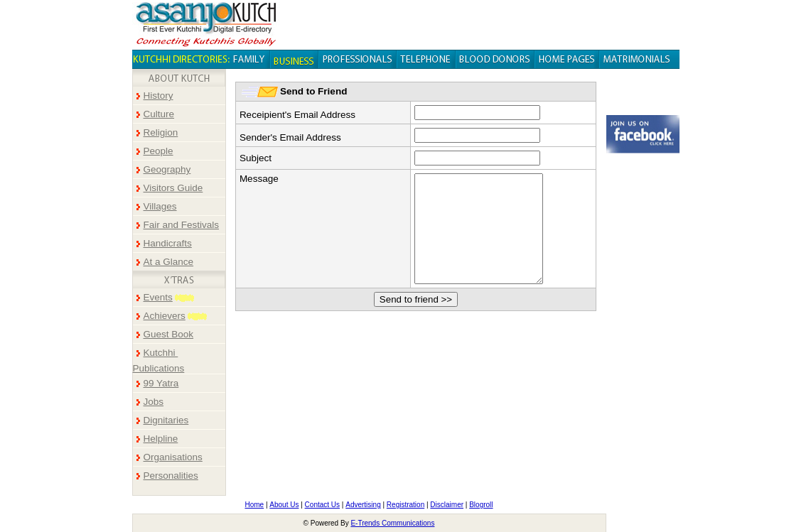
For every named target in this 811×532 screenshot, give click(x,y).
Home (254, 505)
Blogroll (481, 505)
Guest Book (169, 334)
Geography (167, 169)
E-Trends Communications (392, 523)
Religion (161, 132)
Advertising (363, 505)
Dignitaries (166, 420)
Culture (159, 114)
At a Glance (169, 262)
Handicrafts (168, 243)
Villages (160, 206)
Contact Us (322, 505)
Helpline (161, 439)
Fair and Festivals (182, 225)
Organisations (173, 457)
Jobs (154, 402)
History (159, 96)
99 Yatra (161, 383)
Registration (405, 505)
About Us (284, 505)
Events (158, 297)
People (159, 151)
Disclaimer (447, 505)
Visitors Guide (173, 188)
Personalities (171, 476)
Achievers (165, 316)
